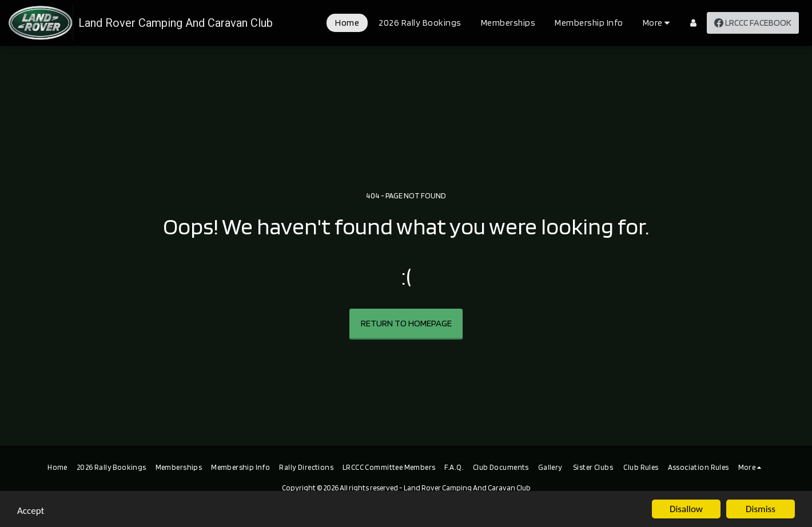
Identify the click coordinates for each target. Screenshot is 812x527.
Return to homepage (406, 323)
